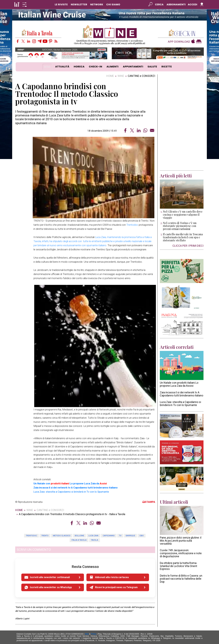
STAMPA (149, 502)
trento (45, 536)
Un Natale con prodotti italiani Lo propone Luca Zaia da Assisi (179, 384)
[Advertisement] (182, 123)
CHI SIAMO (113, 4)
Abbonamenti (176, 4)
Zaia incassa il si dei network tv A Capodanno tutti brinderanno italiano (182, 394)
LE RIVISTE (61, 4)
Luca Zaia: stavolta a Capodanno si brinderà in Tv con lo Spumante (180, 403)
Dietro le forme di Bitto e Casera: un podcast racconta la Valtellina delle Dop (181, 579)
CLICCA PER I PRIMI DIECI (188, 246)
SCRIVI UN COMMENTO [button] (34, 550)
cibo (142, 536)
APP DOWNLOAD (179, 42)
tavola (95, 540)
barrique (130, 536)
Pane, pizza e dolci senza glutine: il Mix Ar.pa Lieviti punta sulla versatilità (181, 541)
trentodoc (31, 536)
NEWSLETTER (79, 4)
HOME (110, 76)
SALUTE (152, 67)
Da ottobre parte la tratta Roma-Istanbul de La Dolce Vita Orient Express (179, 566)
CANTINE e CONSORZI (141, 76)
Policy (94, 634)
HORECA (79, 67)
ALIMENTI (113, 67)
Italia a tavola (79, 540)
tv (120, 536)
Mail (87, 634)
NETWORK (97, 4)
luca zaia (93, 536)
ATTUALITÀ (62, 67)
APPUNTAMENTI (133, 67)
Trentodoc (132, 225)
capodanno (109, 536)
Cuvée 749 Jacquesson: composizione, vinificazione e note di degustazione (181, 553)
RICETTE (167, 67)
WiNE (47, 67)
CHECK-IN (96, 67)
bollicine (79, 536)
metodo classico (62, 536)
